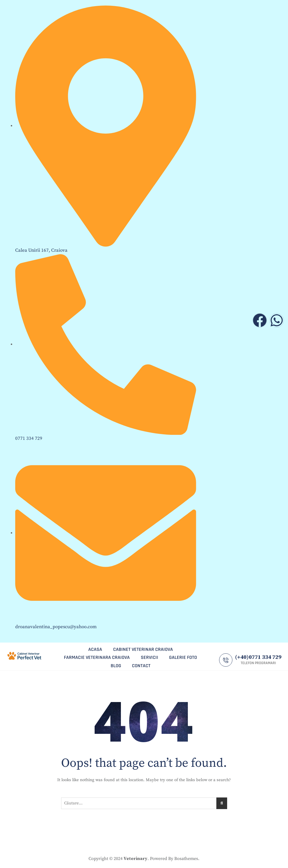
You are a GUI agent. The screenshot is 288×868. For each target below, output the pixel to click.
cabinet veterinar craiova (143, 649)
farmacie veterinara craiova (97, 657)
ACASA (95, 649)
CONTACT (141, 665)
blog (116, 665)
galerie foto (183, 657)
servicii (150, 657)
